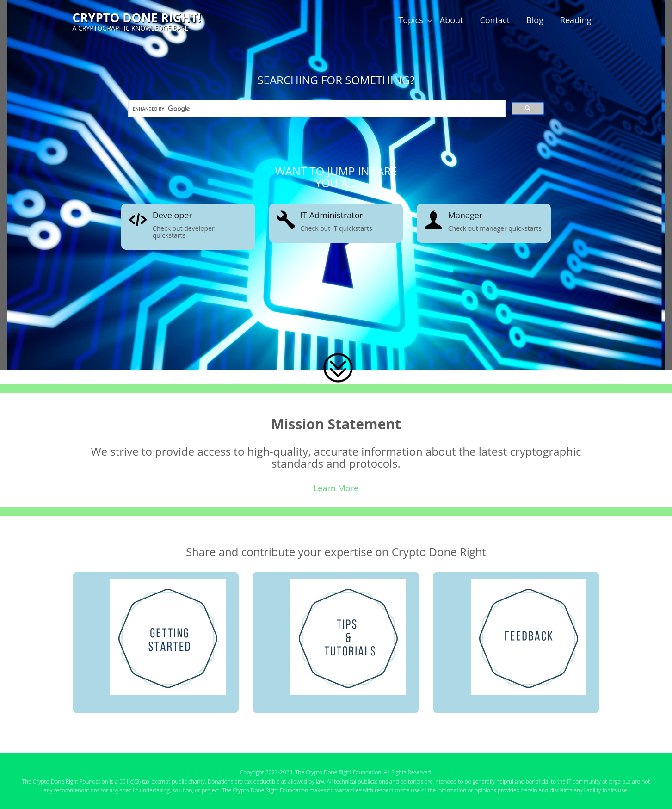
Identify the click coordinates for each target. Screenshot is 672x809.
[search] (316, 109)
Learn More (336, 488)
